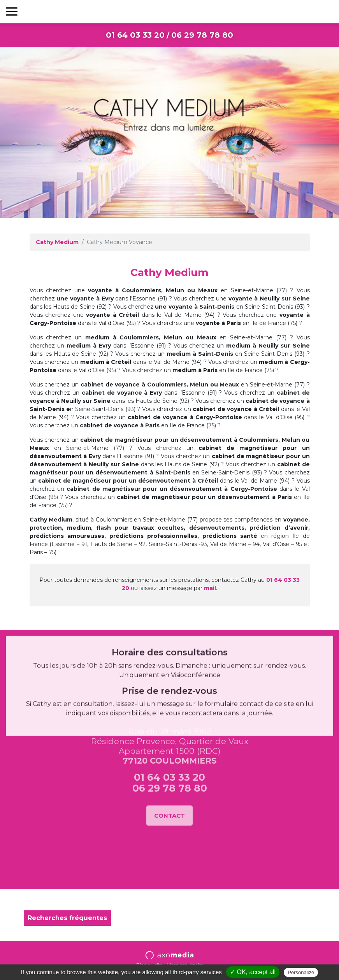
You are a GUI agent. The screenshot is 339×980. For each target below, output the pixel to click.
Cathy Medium (57, 242)
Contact (169, 737)
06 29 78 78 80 (202, 35)
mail (210, 588)
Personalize (301, 972)
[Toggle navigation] (12, 12)
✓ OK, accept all (253, 972)
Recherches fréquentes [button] (67, 918)
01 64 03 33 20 (135, 35)
